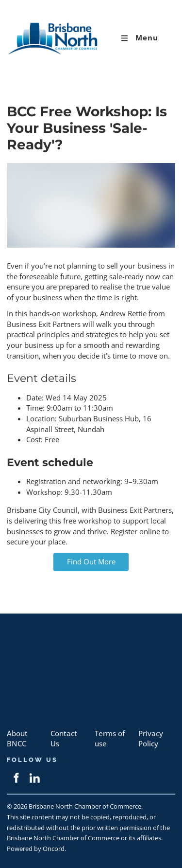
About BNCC (17, 739)
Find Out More (91, 558)
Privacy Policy (151, 739)
